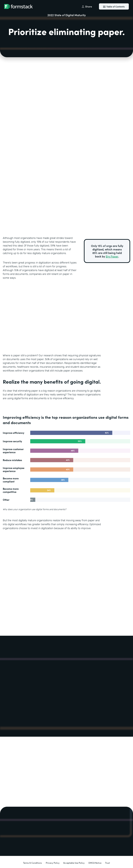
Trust (108, 863)
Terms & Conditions (32, 863)
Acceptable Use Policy (74, 863)
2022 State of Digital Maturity (67, 15)
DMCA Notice (95, 863)
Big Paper (112, 256)
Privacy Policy (53, 863)
